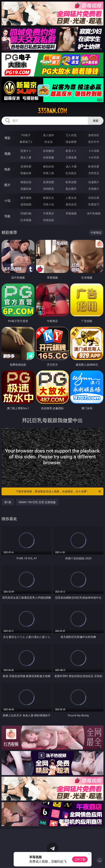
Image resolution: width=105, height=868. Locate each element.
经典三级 (49, 173)
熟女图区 (71, 189)
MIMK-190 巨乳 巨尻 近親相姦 (37, 502)
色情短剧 (49, 220)
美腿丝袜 (26, 189)
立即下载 (80, 859)
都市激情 (26, 198)
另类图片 (94, 189)
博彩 (7, 138)
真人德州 (49, 135)
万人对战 (71, 135)
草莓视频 (71, 213)
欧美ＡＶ (71, 151)
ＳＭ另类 (94, 157)
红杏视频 (26, 220)
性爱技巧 (94, 204)
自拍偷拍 (49, 151)
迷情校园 (26, 204)
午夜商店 (49, 213)
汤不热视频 (94, 213)
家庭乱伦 (49, 198)
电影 (7, 169)
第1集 (8, 502)
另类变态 (94, 173)
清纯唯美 (49, 189)
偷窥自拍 (26, 182)
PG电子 (26, 135)
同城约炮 (26, 213)
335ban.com (52, 111)
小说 (7, 201)
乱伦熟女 (71, 173)
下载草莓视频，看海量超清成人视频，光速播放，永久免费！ (58, 491)
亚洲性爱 (26, 166)
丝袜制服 (49, 157)
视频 (7, 154)
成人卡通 (71, 166)
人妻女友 (71, 198)
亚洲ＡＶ (26, 151)
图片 (7, 185)
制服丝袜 (26, 173)
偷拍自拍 (49, 166)
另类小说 (49, 204)
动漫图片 (94, 182)
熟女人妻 (26, 157)
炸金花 (49, 142)
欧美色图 (71, 182)
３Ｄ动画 (94, 151)
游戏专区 (94, 135)
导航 (7, 216)
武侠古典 (94, 198)
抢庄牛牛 (94, 142)
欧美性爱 (94, 166)
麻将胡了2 (26, 142)
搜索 (96, 121)
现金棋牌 (71, 142)
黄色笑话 (71, 204)
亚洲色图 (49, 182)
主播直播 (71, 157)
